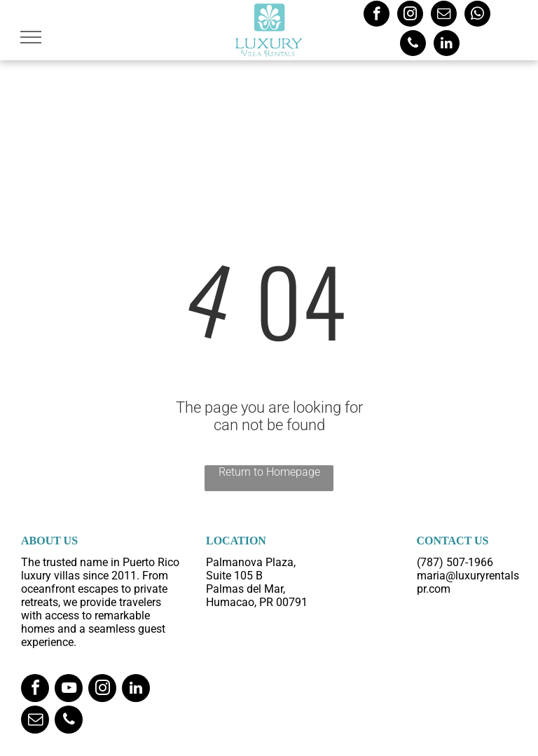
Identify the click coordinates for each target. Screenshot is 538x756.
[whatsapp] (477, 15)
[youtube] (69, 690)
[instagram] (410, 15)
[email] (444, 15)
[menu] (31, 37)
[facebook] (377, 15)
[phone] (413, 45)
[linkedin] (447, 45)
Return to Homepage (269, 472)
